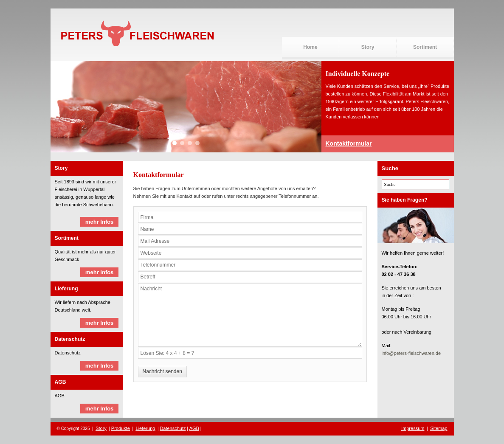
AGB (194, 428)
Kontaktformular (349, 143)
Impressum (413, 428)
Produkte (121, 428)
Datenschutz (173, 428)
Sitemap (439, 428)
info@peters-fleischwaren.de (411, 353)
